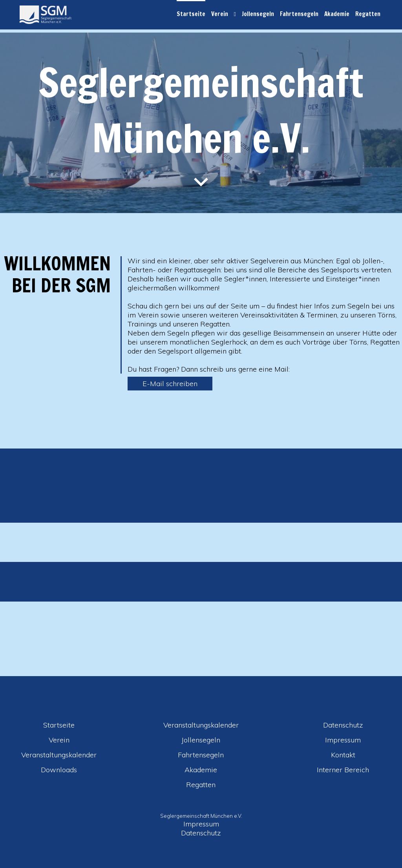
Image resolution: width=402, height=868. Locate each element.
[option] (201, 590)
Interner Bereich (343, 770)
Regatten (368, 14)
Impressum (343, 740)
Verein (220, 14)
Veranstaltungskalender (59, 755)
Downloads (59, 770)
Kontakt (343, 755)
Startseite (191, 14)
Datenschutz (343, 725)
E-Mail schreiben (170, 384)
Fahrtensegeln (299, 14)
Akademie (337, 14)
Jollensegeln (258, 14)
